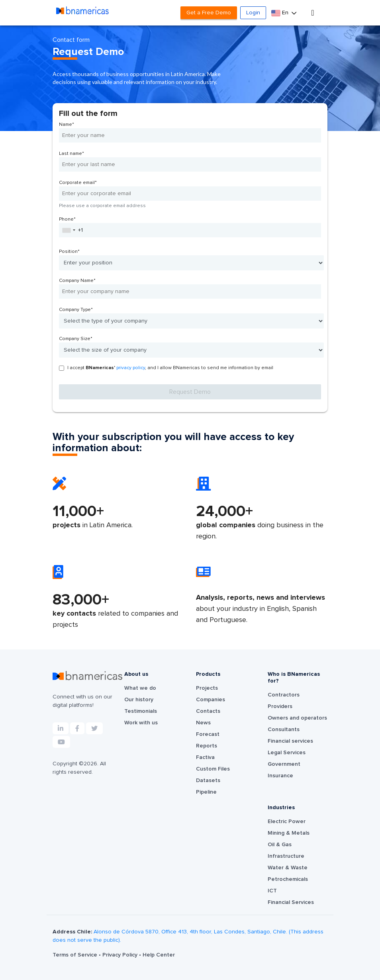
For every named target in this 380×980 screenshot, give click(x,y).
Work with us (141, 723)
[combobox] (69, 230)
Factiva (205, 757)
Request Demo (190, 392)
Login (253, 13)
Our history (139, 700)
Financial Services (291, 902)
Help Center (159, 955)
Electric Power (287, 822)
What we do (140, 688)
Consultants (284, 730)
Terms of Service (76, 955)
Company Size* (76, 339)
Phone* (67, 219)
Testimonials (141, 711)
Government (284, 764)
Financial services (290, 741)
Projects (207, 688)
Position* (69, 252)
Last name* (71, 154)
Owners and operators (297, 718)
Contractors (284, 695)
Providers (280, 706)
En (281, 13)
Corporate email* (78, 183)
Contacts (208, 711)
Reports (207, 746)
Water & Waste (288, 868)
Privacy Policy (121, 955)
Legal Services (287, 753)
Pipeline (206, 792)
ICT (272, 891)
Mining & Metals (289, 833)
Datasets (208, 780)
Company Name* (77, 281)
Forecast (208, 734)
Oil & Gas (280, 845)
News (203, 723)
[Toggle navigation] (313, 13)
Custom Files (213, 769)
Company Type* (76, 310)
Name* (67, 125)
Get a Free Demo (209, 13)
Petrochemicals (288, 879)
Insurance (280, 776)
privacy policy (131, 368)
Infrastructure (286, 856)
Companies (211, 700)
